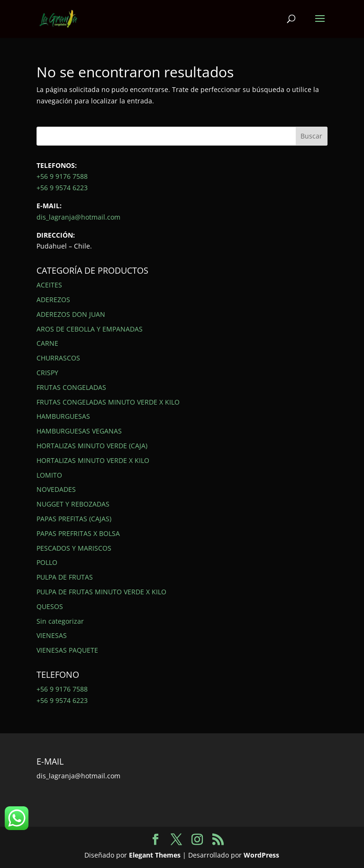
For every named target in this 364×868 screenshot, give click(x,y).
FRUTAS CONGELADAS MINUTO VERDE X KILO (108, 402)
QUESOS (50, 606)
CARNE (47, 343)
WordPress (261, 855)
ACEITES (49, 285)
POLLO (47, 562)
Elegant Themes (155, 855)
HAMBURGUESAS (63, 416)
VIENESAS (52, 635)
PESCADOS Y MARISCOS (74, 548)
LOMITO (49, 475)
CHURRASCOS (58, 358)
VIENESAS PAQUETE (67, 650)
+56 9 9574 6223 (62, 188)
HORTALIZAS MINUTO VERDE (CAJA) (92, 446)
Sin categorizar (60, 621)
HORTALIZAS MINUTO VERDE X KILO (93, 460)
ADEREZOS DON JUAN (71, 314)
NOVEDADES (56, 489)
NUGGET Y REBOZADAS (73, 504)
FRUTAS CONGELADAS (71, 387)
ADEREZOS (53, 300)
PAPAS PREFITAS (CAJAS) (74, 519)
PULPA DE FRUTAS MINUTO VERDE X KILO (101, 592)
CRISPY (47, 373)
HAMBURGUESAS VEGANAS (79, 431)
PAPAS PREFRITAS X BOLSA (78, 533)
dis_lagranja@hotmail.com (78, 217)
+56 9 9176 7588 (62, 176)
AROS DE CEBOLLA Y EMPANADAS (90, 329)
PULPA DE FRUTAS (65, 577)
